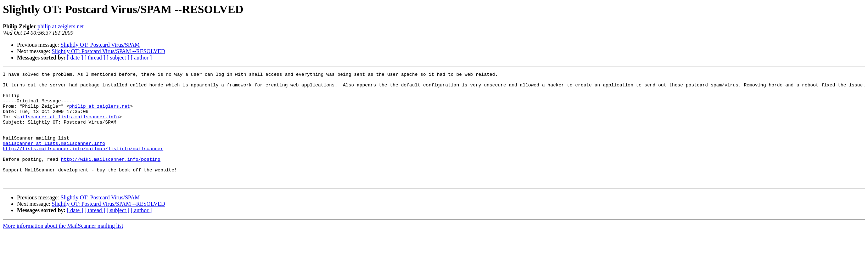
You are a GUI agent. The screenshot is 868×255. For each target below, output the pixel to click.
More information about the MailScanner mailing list (63, 248)
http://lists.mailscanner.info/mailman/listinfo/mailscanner (83, 164)
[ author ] (141, 58)
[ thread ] (95, 58)
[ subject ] (118, 58)
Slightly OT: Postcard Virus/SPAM (100, 45)
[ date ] (75, 58)
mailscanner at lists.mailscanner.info (68, 126)
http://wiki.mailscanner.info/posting (111, 177)
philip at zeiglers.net (61, 26)
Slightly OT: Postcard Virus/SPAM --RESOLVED (108, 51)
